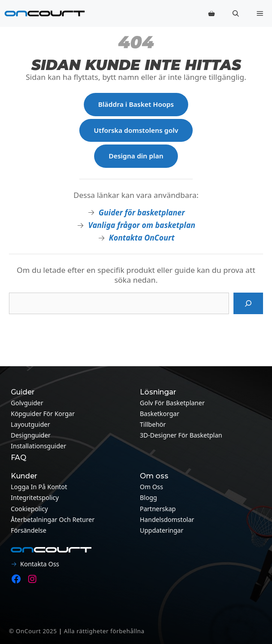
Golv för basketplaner (172, 403)
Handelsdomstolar (167, 519)
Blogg (148, 497)
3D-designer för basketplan (181, 435)
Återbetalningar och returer (53, 519)
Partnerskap (158, 509)
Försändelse (28, 530)
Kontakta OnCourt (142, 238)
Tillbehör (153, 424)
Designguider (31, 435)
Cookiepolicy (29, 509)
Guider (23, 392)
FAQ (19, 458)
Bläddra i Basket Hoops (136, 104)
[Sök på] (248, 303)
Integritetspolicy (35, 497)
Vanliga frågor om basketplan (142, 225)
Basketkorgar (160, 414)
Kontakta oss (40, 564)
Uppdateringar (162, 530)
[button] (236, 13)
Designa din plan (136, 156)
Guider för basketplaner (142, 212)
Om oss (151, 487)
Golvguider (27, 403)
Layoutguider (30, 424)
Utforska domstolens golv (136, 130)
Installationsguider (39, 446)
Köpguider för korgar (43, 414)
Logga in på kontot (39, 487)
